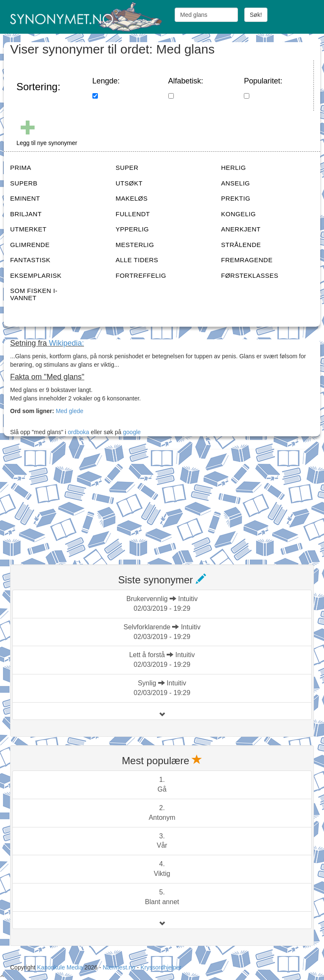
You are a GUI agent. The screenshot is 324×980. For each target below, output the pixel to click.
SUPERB (24, 183)
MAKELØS (132, 198)
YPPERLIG (132, 229)
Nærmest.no (119, 967)
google (132, 432)
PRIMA (21, 168)
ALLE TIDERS (137, 260)
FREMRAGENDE (247, 260)
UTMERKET (28, 229)
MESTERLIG (135, 245)
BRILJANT (26, 214)
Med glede (69, 411)
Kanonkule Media (61, 967)
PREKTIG (236, 198)
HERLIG (234, 168)
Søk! (256, 15)
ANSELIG (236, 183)
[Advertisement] (73, 502)
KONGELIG (238, 214)
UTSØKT (129, 183)
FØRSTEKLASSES (250, 275)
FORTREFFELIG (141, 275)
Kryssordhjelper (161, 967)
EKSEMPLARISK (36, 275)
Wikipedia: (66, 343)
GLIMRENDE (30, 245)
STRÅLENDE (241, 245)
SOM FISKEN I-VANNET (34, 294)
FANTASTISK (30, 260)
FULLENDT (133, 214)
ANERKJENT (241, 229)
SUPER (127, 168)
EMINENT (25, 198)
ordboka (78, 432)
